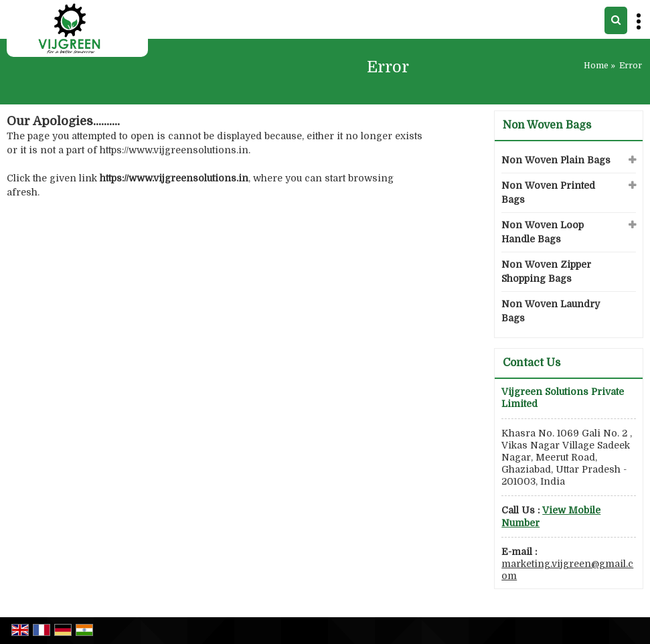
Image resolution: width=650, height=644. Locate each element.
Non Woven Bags (547, 125)
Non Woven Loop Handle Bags (543, 232)
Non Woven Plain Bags (556, 160)
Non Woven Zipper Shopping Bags (546, 271)
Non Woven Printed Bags (548, 192)
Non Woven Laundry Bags (551, 311)
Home (596, 66)
